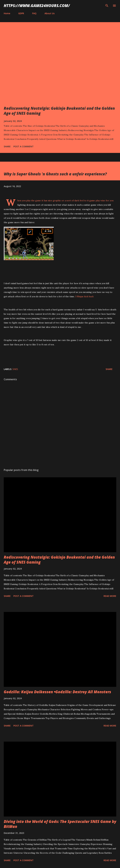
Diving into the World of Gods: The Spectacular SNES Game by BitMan (60, 824)
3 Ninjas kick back (84, 296)
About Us (50, 13)
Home (7, 13)
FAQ (34, 13)
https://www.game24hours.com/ (37, 6)
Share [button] (7, 146)
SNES (15, 369)
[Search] (107, 6)
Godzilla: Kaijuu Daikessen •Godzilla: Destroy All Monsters (57, 692)
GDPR (21, 13)
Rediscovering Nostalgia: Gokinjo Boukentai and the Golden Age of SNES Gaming (59, 111)
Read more (110, 596)
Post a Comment (24, 146)
